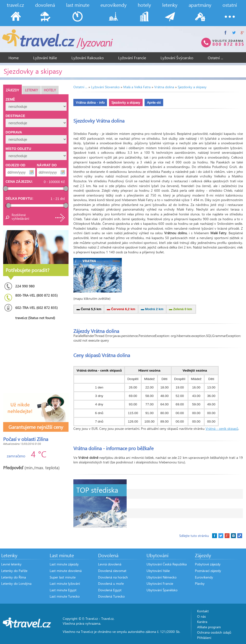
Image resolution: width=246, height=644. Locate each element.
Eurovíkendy (204, 577)
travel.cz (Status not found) (35, 318)
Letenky (31, 90)
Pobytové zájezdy (208, 564)
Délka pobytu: (19, 198)
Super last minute (63, 577)
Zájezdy (12, 90)
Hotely (50, 90)
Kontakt (203, 611)
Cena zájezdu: (19, 182)
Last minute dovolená (66, 571)
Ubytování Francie (160, 583)
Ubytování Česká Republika (167, 564)
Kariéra (202, 622)
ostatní (230, 5)
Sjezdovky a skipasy (192, 87)
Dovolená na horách (113, 577)
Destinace (15, 116)
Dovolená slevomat (112, 571)
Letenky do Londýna (16, 583)
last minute (78, 5)
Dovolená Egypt (110, 590)
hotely (144, 5)
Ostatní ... (215, 58)
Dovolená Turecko (111, 596)
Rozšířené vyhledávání (20, 217)
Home (14, 58)
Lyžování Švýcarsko (177, 58)
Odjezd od (15, 165)
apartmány (200, 5)
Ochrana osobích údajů (214, 632)
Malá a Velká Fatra (137, 87)
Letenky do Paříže (14, 571)
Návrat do (47, 165)
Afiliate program (209, 627)
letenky (170, 5)
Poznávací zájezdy (208, 571)
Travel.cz (107, 618)
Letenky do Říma (14, 577)
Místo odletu (18, 149)
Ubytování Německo (161, 577)
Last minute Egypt (63, 590)
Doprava (14, 132)
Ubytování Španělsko (162, 590)
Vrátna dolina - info (90, 102)
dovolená (45, 5)
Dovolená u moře (111, 583)
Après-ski (154, 102)
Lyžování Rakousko (88, 58)
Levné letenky (11, 564)
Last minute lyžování (65, 583)
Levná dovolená (110, 564)
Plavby (200, 583)
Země (10, 99)
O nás (201, 616)
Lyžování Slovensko (105, 87)
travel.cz (15, 5)
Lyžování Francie (132, 58)
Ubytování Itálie (158, 571)
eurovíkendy (114, 5)
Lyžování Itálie (45, 58)
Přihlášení (204, 638)
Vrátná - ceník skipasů (222, 428)
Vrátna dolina (164, 87)
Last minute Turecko (65, 596)
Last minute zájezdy (64, 564)
